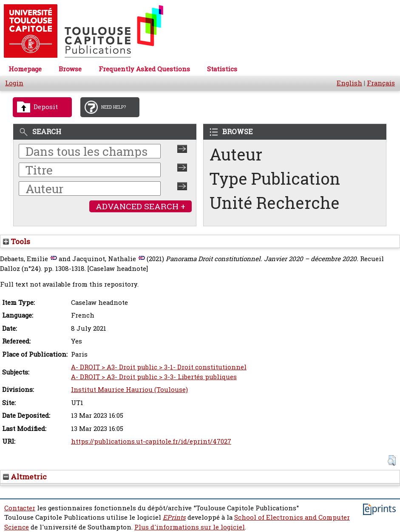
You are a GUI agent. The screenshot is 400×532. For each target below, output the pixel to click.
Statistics (222, 69)
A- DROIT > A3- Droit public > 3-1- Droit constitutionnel (159, 367)
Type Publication (275, 179)
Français (381, 83)
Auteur (236, 154)
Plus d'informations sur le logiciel (190, 527)
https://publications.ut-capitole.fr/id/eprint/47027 (151, 441)
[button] (392, 460)
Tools (17, 241)
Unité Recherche (275, 203)
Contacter (20, 508)
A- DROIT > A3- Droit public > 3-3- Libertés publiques (154, 377)
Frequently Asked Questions (144, 69)
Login (14, 83)
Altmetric (25, 477)
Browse (70, 69)
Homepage (25, 69)
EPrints (174, 517)
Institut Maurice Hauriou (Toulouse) (129, 390)
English (349, 83)
